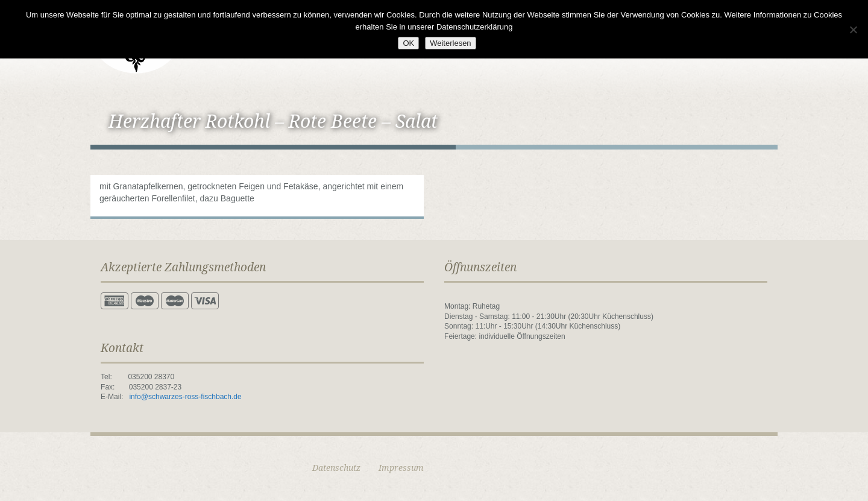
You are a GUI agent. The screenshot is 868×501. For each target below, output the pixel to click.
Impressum (401, 468)
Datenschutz (336, 468)
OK (408, 43)
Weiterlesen (450, 43)
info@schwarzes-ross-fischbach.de (185, 397)
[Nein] (853, 30)
